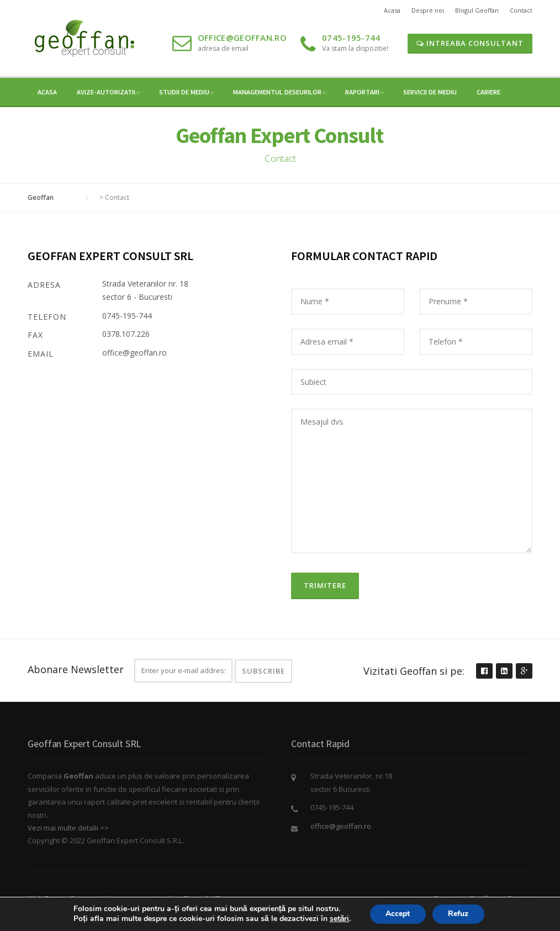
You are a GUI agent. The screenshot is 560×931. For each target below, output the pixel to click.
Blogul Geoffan (477, 10)
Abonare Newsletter (76, 669)
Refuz (460, 914)
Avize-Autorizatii (106, 92)
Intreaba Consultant (470, 43)
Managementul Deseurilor (277, 92)
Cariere (488, 92)
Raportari (362, 92)
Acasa (392, 10)
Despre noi (428, 10)
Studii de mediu (184, 92)
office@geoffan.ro (242, 38)
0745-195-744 (351, 38)
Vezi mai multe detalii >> (68, 828)
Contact (521, 10)
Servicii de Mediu (430, 92)
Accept (397, 914)
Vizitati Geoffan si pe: (414, 671)
